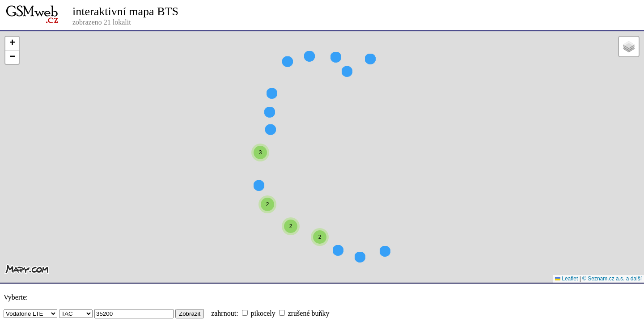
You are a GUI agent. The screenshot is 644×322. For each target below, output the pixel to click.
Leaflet (566, 279)
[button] (260, 169)
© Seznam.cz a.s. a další (612, 279)
